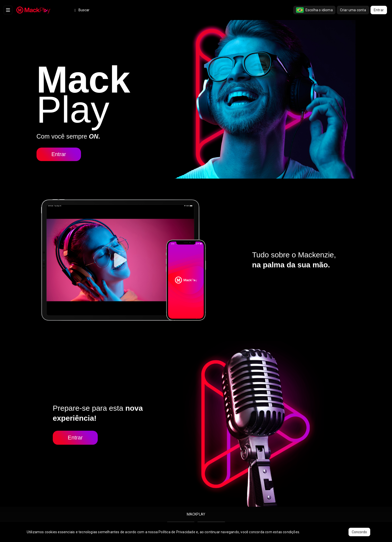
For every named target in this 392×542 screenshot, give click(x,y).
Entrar (379, 10)
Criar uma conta (353, 10)
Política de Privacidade (177, 532)
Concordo (359, 532)
